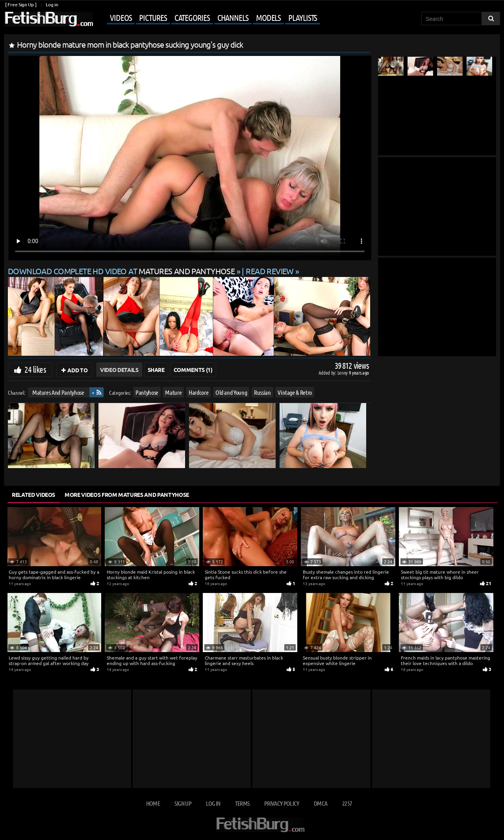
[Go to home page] (48, 19)
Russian (262, 392)
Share (156, 370)
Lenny (343, 373)
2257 (347, 803)
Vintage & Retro (295, 392)
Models (268, 17)
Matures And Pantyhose (58, 392)
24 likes (35, 369)
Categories (192, 17)
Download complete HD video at (122, 271)
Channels (233, 17)
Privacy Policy (282, 803)
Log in (52, 5)
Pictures (153, 17)
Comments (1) (193, 370)
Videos (121, 17)
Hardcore (198, 392)
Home (153, 803)
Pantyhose (147, 392)
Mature (173, 392)
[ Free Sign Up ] (21, 5)
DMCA (321, 803)
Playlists (303, 17)
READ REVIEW (270, 271)
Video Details (119, 370)
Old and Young (231, 392)
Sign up (183, 803)
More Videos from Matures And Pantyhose (127, 494)
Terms (242, 803)
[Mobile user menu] (208, 18)
